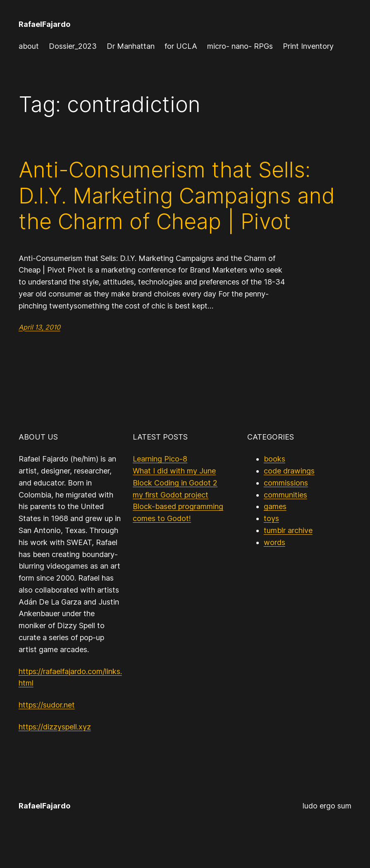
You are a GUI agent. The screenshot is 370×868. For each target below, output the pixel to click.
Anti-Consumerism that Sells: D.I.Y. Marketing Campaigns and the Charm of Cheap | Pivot (177, 196)
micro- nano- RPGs (240, 46)
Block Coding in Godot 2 (175, 483)
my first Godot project (171, 495)
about (29, 46)
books (275, 459)
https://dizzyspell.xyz (55, 727)
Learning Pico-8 (160, 459)
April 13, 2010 (39, 327)
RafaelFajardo (44, 24)
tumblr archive (288, 530)
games (275, 506)
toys (271, 518)
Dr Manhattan (131, 46)
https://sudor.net (47, 705)
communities (285, 495)
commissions (286, 483)
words (275, 542)
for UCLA (181, 46)
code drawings (289, 471)
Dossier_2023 (73, 46)
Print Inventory (308, 46)
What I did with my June (174, 471)
